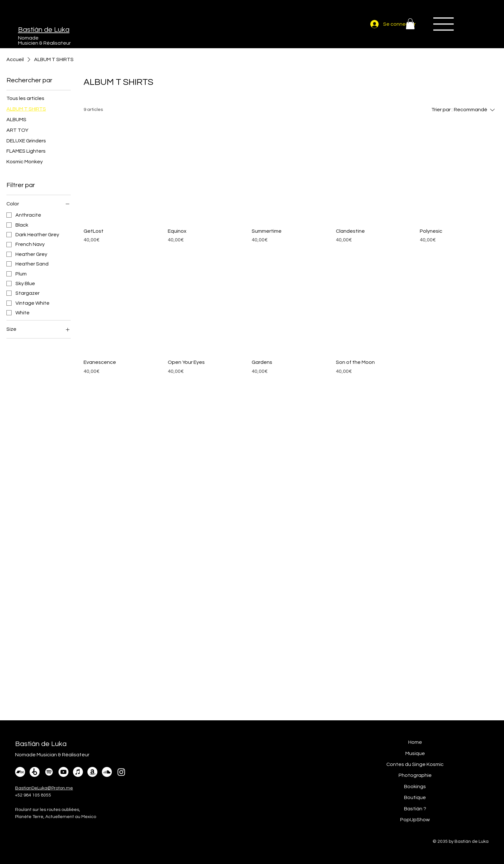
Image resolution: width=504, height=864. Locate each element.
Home (415, 742)
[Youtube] (63, 772)
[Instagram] (121, 772)
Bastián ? (415, 809)
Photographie (415, 775)
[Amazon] (92, 772)
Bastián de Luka (44, 30)
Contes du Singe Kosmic (415, 764)
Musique (415, 753)
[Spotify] (49, 772)
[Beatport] (35, 772)
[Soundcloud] (107, 772)
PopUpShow (415, 820)
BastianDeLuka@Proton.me (44, 788)
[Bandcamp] (20, 772)
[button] (410, 24)
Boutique (415, 797)
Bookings (415, 787)
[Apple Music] (78, 772)
